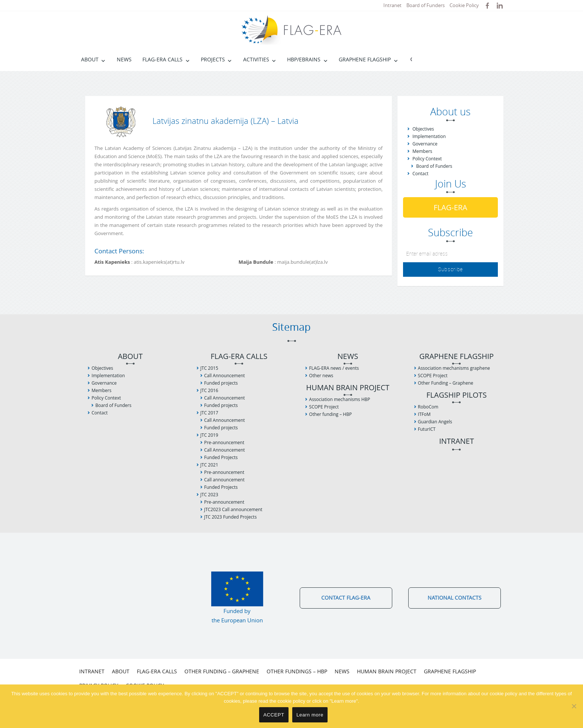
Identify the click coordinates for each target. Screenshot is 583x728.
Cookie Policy (464, 5)
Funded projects (221, 383)
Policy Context (427, 159)
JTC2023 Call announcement (233, 509)
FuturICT (427, 429)
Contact (420, 174)
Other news (321, 376)
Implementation (429, 136)
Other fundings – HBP (297, 671)
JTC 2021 (209, 465)
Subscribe (450, 269)
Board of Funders (426, 5)
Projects (213, 59)
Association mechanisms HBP (339, 399)
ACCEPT (274, 715)
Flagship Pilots (457, 395)
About (90, 59)
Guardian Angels (435, 422)
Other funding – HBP (330, 414)
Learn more (310, 715)
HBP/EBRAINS (304, 59)
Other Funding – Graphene (446, 383)
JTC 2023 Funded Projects (230, 517)
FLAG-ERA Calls (162, 59)
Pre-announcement (224, 442)
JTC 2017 (209, 413)
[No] (574, 706)
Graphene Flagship (365, 59)
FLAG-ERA (450, 207)
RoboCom (428, 407)
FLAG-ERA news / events (334, 368)
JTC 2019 (209, 435)
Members (422, 151)
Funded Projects (221, 457)
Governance (425, 144)
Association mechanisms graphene (454, 368)
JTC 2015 (209, 368)
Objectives (423, 129)
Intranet (392, 5)
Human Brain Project (348, 388)
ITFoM (424, 414)
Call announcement (224, 480)
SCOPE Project (324, 407)
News (124, 59)
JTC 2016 (209, 390)
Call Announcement (225, 376)
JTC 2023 (209, 495)
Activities (256, 59)
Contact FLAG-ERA (346, 598)
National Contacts (455, 598)
